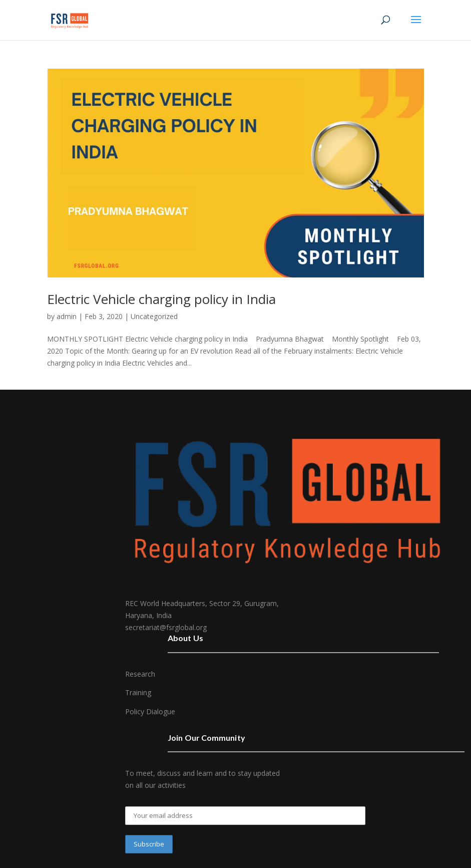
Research (140, 674)
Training (138, 692)
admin (67, 316)
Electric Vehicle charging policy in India (161, 299)
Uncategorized (154, 316)
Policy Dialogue (150, 711)
